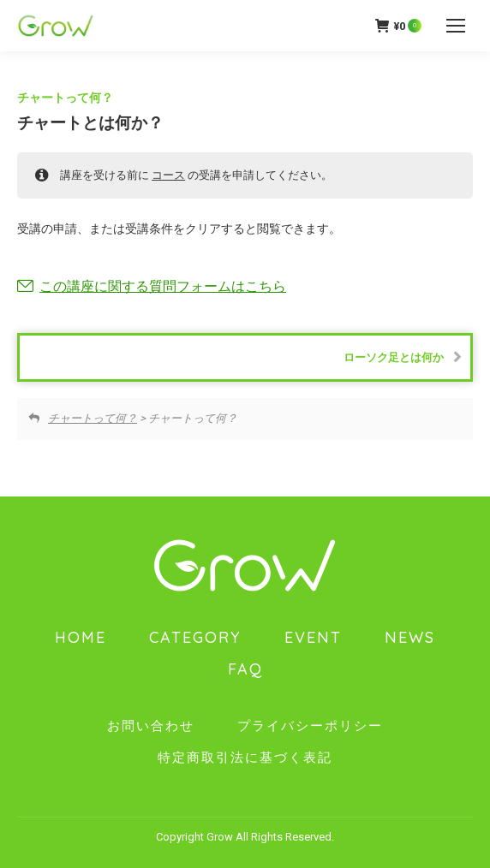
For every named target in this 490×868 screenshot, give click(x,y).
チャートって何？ (65, 98)
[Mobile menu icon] (456, 26)
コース (168, 175)
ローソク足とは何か (403, 357)
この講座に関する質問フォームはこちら (163, 286)
